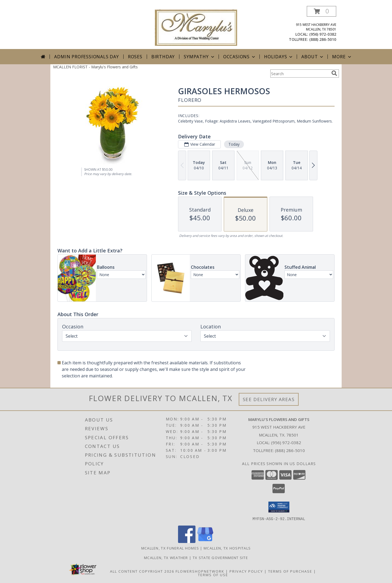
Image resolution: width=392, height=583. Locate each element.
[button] (321, 11)
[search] (334, 73)
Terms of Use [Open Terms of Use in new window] (213, 575)
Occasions (240, 57)
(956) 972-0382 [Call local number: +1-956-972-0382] (323, 34)
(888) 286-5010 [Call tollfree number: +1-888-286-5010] (323, 39)
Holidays (279, 57)
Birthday (163, 57)
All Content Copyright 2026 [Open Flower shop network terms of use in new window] (142, 571)
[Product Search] (300, 74)
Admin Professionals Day (86, 57)
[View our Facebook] (187, 541)
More (342, 57)
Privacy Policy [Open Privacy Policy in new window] (246, 571)
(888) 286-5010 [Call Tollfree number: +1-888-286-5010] (290, 450)
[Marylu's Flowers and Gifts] (196, 27)
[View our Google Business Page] (205, 541)
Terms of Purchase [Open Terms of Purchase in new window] (290, 571)
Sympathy (199, 57)
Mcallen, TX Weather (166, 557)
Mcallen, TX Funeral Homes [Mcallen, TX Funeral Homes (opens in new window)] (170, 548)
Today (234, 144)
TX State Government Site (220, 557)
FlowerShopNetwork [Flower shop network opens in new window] (200, 571)
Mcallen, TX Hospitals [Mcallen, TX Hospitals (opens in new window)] (227, 548)
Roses (135, 57)
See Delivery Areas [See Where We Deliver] (269, 399)
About (313, 57)
